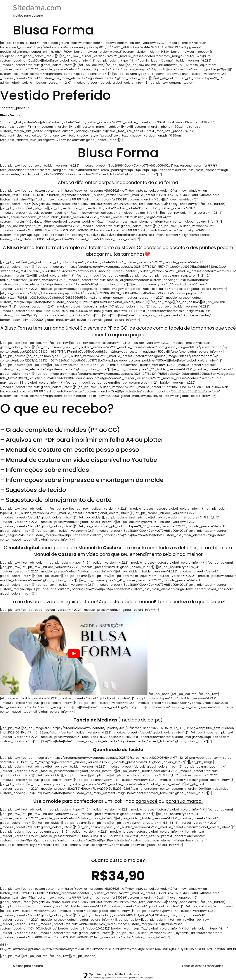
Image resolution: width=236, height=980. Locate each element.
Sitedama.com (37, 7)
